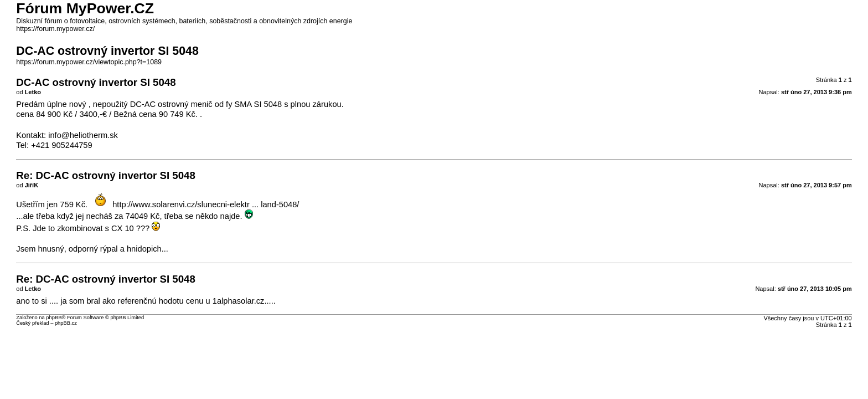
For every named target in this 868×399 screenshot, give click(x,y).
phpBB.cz (66, 323)
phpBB (54, 318)
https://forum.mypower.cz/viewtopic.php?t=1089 (89, 62)
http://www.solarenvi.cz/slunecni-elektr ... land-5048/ (206, 204)
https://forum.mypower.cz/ (55, 29)
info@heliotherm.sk (83, 135)
